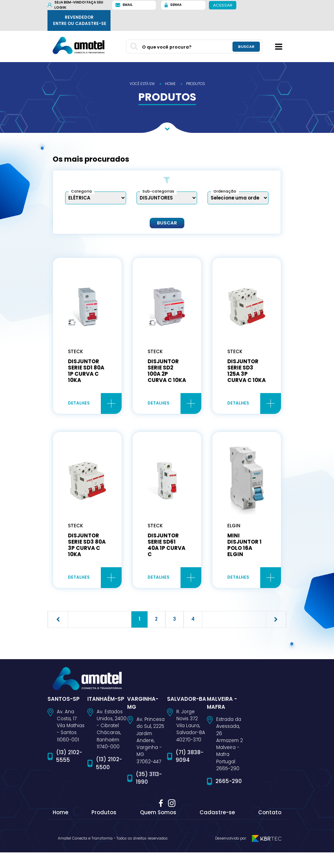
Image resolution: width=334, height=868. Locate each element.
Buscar (167, 223)
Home (60, 828)
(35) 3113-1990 (149, 794)
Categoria (81, 191)
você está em (142, 84)
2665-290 (229, 797)
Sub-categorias (158, 191)
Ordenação (225, 191)
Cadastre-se (217, 828)
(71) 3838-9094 (190, 772)
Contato (270, 828)
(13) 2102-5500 (109, 779)
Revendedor (80, 20)
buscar (246, 47)
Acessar (223, 5)
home (170, 84)
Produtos (104, 828)
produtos (195, 84)
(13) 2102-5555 (69, 772)
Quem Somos (158, 828)
